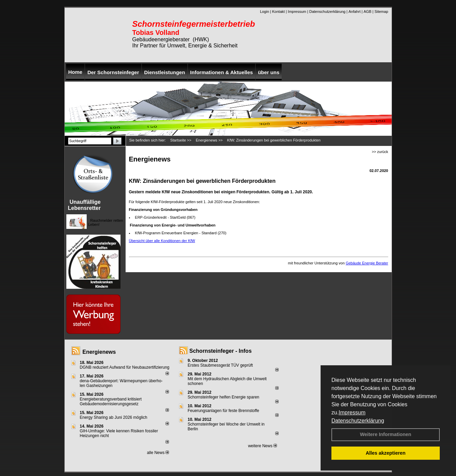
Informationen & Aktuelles (222, 72)
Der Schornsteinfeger (113, 72)
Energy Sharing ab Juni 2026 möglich (114, 417)
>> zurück (380, 152)
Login (265, 12)
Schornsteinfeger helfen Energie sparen (223, 397)
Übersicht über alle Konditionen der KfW (162, 241)
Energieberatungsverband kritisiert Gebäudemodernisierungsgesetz (111, 402)
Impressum (352, 413)
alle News (158, 453)
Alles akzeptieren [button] (386, 453)
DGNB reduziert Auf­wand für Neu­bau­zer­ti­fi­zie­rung (125, 367)
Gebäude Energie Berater (367, 263)
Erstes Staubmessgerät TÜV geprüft (220, 365)
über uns (269, 72)
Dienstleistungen (165, 72)
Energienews (99, 352)
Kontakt (278, 12)
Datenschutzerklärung (358, 421)
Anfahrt (354, 12)
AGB (367, 12)
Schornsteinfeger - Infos (220, 351)
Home (75, 72)
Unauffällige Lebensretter (84, 205)
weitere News (263, 446)
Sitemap (381, 12)
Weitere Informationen (386, 434)
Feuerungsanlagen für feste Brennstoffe (223, 411)
